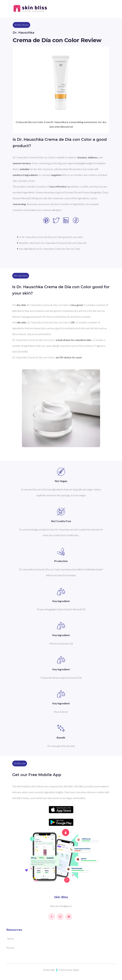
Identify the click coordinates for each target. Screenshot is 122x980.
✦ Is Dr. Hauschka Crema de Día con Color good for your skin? (50, 237)
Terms (10, 939)
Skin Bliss (61, 897)
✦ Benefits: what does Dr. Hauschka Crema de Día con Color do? (52, 243)
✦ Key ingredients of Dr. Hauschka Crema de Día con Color (48, 249)
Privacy (10, 948)
